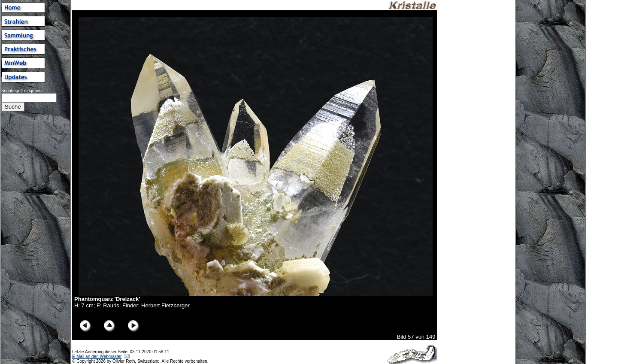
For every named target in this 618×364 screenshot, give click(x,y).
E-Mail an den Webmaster (97, 356)
